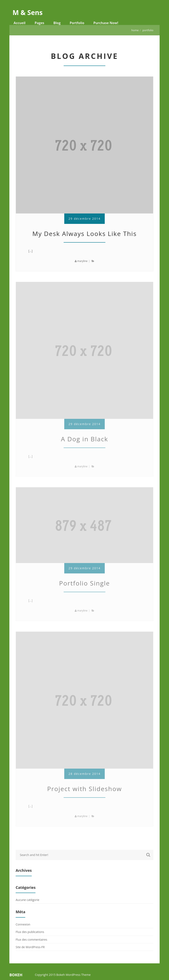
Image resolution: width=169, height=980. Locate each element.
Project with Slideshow (84, 789)
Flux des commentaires (31, 940)
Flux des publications (30, 932)
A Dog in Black (84, 439)
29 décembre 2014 (84, 219)
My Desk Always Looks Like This (84, 234)
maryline (82, 261)
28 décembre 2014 (84, 774)
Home (135, 30)
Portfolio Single (84, 583)
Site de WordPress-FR (30, 947)
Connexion (23, 924)
